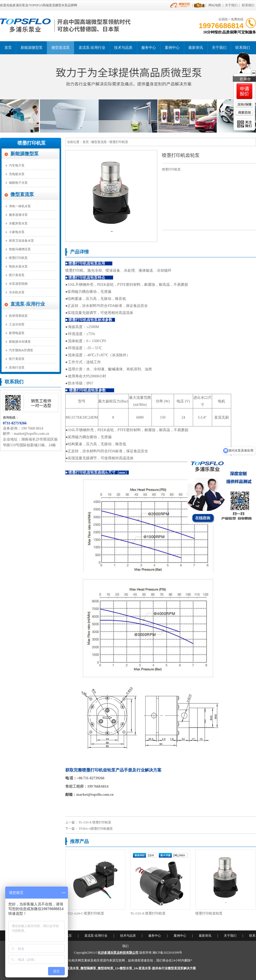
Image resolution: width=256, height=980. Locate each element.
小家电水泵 (17, 232)
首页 (8, 48)
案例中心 (172, 48)
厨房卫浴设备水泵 (21, 241)
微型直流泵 (61, 48)
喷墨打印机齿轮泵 (209, 913)
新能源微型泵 (32, 48)
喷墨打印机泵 (32, 143)
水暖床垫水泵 (18, 223)
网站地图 (215, 5)
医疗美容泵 (17, 275)
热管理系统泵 (18, 316)
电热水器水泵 (18, 266)
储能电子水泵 (18, 183)
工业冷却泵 (17, 324)
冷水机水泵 (17, 292)
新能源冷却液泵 (20, 342)
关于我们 (231, 5)
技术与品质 (123, 48)
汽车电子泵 (17, 165)
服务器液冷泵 (18, 215)
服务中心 (149, 48)
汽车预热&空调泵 (21, 350)
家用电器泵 (17, 333)
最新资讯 (196, 48)
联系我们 (248, 5)
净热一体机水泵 (20, 206)
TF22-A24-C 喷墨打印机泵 (85, 913)
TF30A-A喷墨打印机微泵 (96, 829)
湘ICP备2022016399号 (167, 953)
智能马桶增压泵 (20, 249)
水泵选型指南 (18, 284)
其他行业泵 (17, 367)
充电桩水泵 (17, 174)
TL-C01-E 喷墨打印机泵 (95, 822)
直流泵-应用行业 (92, 48)
